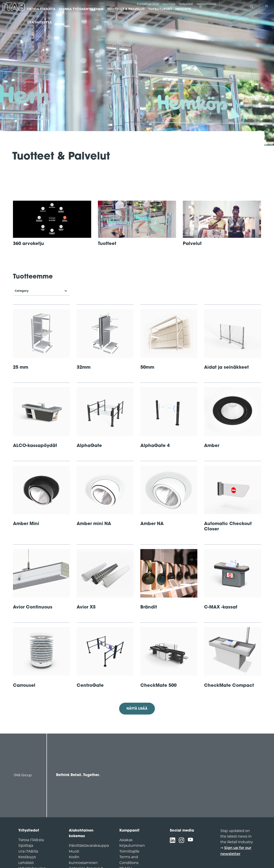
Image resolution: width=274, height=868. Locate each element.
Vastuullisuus (206, 4)
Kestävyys (27, 857)
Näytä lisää (137, 709)
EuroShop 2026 (148, 4)
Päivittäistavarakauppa (89, 846)
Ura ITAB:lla (28, 851)
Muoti (74, 851)
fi (267, 7)
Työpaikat (186, 4)
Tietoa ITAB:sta (31, 840)
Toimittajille (129, 851)
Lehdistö (26, 863)
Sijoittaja (169, 4)
